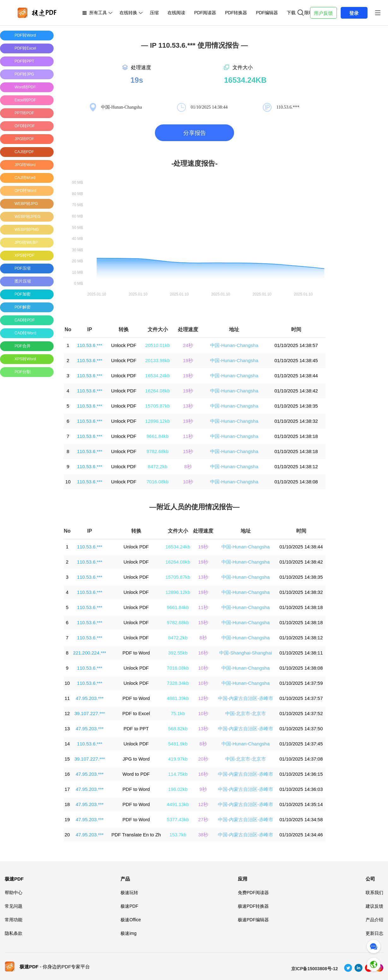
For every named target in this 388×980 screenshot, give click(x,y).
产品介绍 (374, 920)
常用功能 (14, 920)
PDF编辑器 (267, 13)
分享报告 (195, 133)
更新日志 (374, 933)
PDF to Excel (136, 713)
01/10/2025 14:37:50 (301, 729)
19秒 (188, 360)
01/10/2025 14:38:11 (301, 653)
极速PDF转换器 (253, 906)
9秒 (203, 789)
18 (67, 804)
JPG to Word (136, 759)
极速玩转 (129, 893)
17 (67, 789)
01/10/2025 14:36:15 (301, 774)
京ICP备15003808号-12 (315, 969)
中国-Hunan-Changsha (234, 345)
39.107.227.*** (90, 713)
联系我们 (374, 893)
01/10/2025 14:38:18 (296, 436)
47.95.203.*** (90, 698)
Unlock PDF (124, 345)
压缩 (154, 13)
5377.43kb (178, 819)
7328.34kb (178, 683)
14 (67, 744)
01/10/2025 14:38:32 (296, 421)
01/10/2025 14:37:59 (301, 683)
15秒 (188, 451)
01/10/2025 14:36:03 (301, 789)
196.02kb (178, 789)
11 (67, 698)
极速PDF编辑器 (253, 920)
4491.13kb (178, 804)
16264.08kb (157, 391)
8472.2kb (158, 466)
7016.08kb (158, 482)
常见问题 (14, 906)
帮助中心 (14, 893)
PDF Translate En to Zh (136, 835)
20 (67, 835)
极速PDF (14, 879)
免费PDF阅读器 (253, 893)
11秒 (188, 436)
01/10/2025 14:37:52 (301, 713)
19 (67, 819)
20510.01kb (157, 345)
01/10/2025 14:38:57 (296, 345)
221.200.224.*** (90, 653)
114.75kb (178, 774)
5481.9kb (178, 744)
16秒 (203, 653)
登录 (354, 13)
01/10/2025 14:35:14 (301, 804)
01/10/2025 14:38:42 (296, 391)
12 (67, 713)
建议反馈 (374, 906)
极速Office (131, 920)
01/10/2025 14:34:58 (301, 819)
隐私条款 (14, 933)
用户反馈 (323, 13)
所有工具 (98, 13)
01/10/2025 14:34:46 (301, 835)
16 (67, 774)
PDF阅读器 (205, 13)
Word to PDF (136, 774)
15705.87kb (157, 406)
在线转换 (128, 13)
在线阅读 (176, 13)
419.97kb (178, 759)
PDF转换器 (236, 13)
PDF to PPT (136, 729)
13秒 (188, 406)
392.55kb (178, 653)
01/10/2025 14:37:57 (301, 698)
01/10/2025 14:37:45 (301, 744)
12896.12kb (157, 421)
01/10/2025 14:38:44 (296, 376)
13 (67, 729)
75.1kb (178, 713)
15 (67, 759)
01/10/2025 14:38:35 (296, 406)
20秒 (203, 759)
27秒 (203, 819)
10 (68, 482)
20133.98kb (157, 360)
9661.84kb (158, 436)
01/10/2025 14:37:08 (301, 759)
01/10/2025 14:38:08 (296, 482)
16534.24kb (157, 376)
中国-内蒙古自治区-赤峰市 (246, 698)
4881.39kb (178, 698)
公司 (370, 879)
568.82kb (178, 729)
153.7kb (178, 835)
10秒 (188, 482)
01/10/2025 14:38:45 (296, 360)
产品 (125, 879)
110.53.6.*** (90, 345)
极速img (129, 933)
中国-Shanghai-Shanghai (246, 653)
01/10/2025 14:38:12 (296, 466)
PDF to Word (136, 653)
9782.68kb (158, 451)
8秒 (188, 466)
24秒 (188, 345)
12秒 (203, 698)
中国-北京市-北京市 (246, 713)
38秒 (203, 835)
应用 (243, 879)
